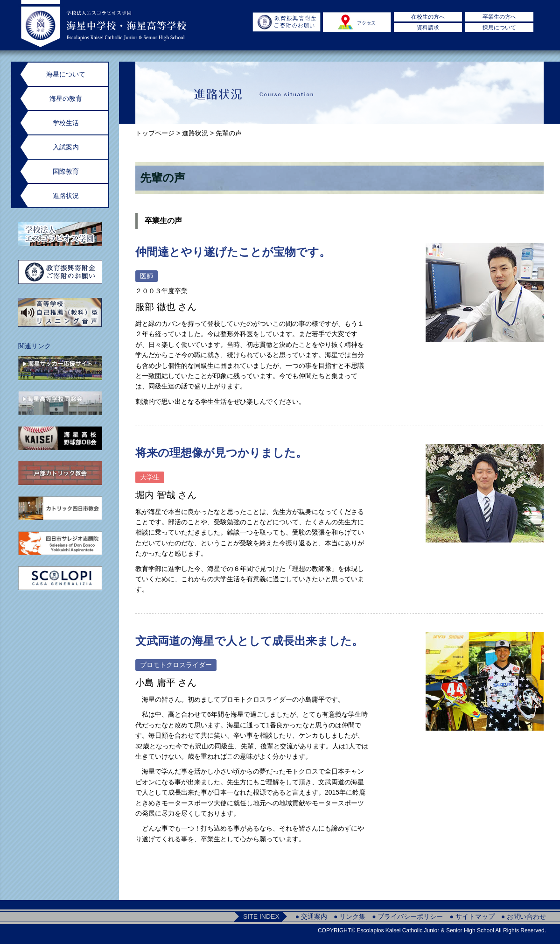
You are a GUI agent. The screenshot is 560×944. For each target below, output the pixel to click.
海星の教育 (66, 99)
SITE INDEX (261, 916)
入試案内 (66, 147)
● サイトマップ (472, 916)
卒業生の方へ (499, 17)
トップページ (155, 133)
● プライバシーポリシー (407, 916)
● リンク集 (350, 916)
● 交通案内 (311, 916)
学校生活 (66, 123)
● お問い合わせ (524, 916)
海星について (66, 74)
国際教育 (66, 171)
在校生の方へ (428, 17)
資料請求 (428, 28)
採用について (499, 28)
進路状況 (195, 133)
